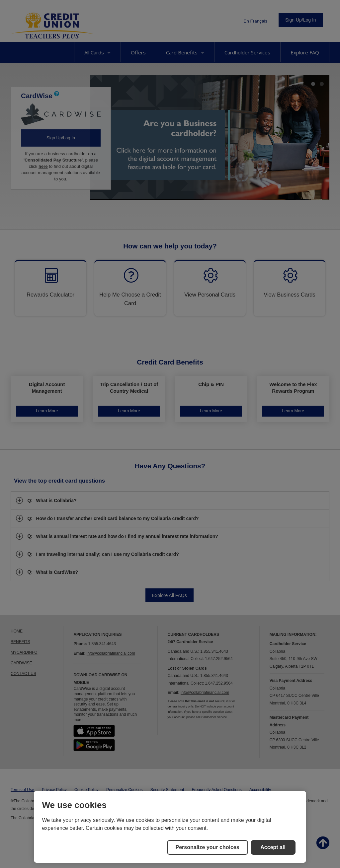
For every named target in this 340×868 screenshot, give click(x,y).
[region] (170, 827)
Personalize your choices (208, 847)
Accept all (273, 847)
